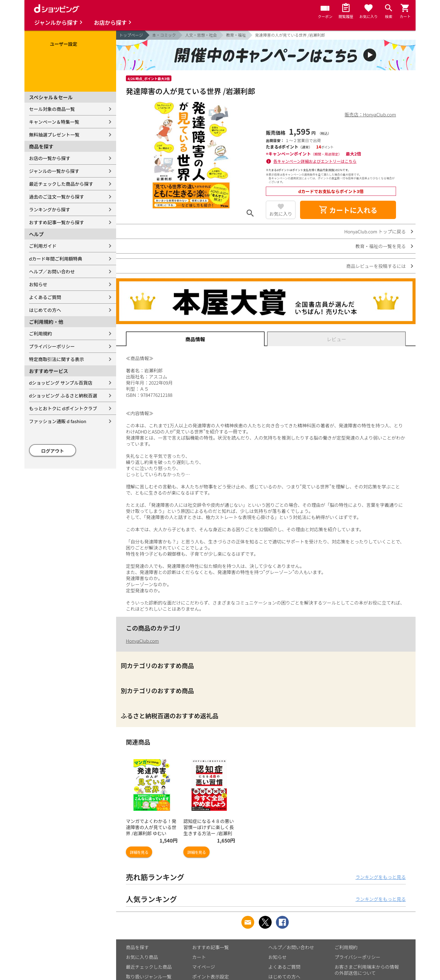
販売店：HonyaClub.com (370, 114)
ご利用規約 (40, 333)
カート (199, 957)
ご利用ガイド (43, 246)
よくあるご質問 (45, 297)
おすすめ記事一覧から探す (57, 222)
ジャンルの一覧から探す (54, 171)
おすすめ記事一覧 (211, 947)
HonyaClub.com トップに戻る (375, 231)
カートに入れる (348, 210)
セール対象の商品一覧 (52, 109)
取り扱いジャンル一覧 (149, 976)
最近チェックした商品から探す (61, 184)
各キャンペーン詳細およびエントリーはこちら (315, 161)
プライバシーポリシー (52, 346)
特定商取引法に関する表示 (57, 359)
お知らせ (38, 284)
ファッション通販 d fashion (58, 421)
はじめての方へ (45, 310)
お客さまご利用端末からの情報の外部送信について (367, 970)
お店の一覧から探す (50, 158)
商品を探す (137, 947)
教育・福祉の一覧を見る (381, 246)
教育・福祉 (236, 35)
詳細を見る (139, 852)
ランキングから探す (50, 209)
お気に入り (281, 214)
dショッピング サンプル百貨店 (61, 383)
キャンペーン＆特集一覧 (54, 122)
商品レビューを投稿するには (376, 266)
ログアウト (53, 451)
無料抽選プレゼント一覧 (54, 135)
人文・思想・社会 (201, 35)
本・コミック (164, 35)
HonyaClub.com (142, 641)
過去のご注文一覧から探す (57, 197)
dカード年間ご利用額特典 (56, 259)
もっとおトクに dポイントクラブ (63, 408)
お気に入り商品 (142, 957)
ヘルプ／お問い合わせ (52, 271)
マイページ (204, 967)
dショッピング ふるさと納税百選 (63, 395)
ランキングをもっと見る (381, 877)
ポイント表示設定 (211, 976)
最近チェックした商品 (149, 967)
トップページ (131, 35)
